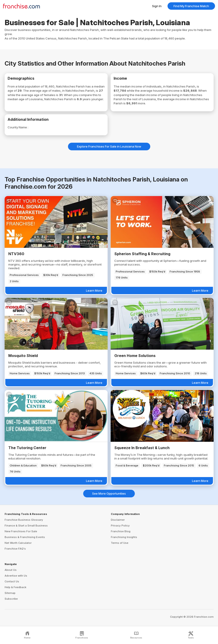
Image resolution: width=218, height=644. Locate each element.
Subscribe (11, 599)
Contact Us (12, 581)
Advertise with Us (16, 576)
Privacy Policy (120, 526)
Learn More (94, 290)
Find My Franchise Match (191, 6)
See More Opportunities (109, 493)
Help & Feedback (15, 587)
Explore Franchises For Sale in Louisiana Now (109, 146)
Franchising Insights (124, 537)
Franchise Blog (121, 531)
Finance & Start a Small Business (26, 526)
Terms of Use (120, 543)
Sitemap (10, 593)
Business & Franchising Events (25, 537)
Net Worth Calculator (18, 543)
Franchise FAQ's (15, 549)
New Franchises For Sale (21, 531)
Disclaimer (118, 520)
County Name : (18, 127)
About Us (11, 570)
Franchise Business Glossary (24, 520)
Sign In (157, 6)
